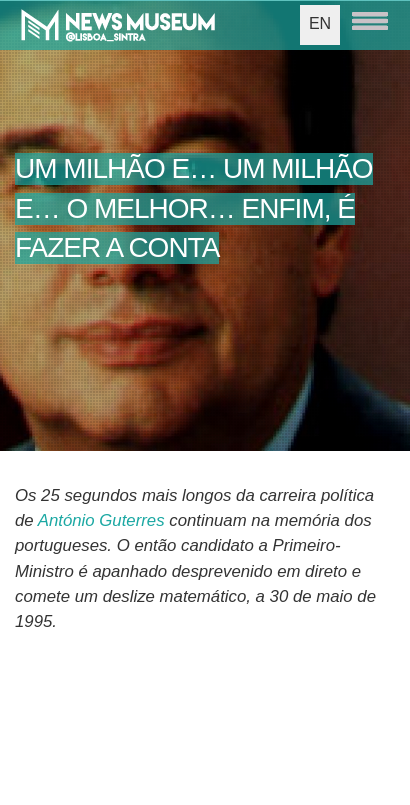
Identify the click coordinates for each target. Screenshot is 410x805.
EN (320, 23)
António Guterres (101, 520)
